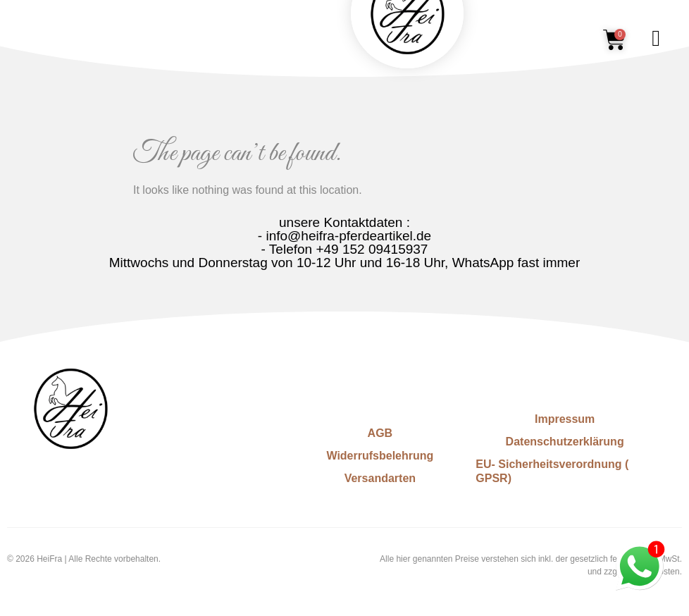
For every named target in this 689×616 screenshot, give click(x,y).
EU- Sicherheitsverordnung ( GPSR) (552, 471)
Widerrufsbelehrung (380, 456)
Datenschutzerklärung (565, 442)
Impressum (565, 419)
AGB (380, 433)
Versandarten (380, 478)
